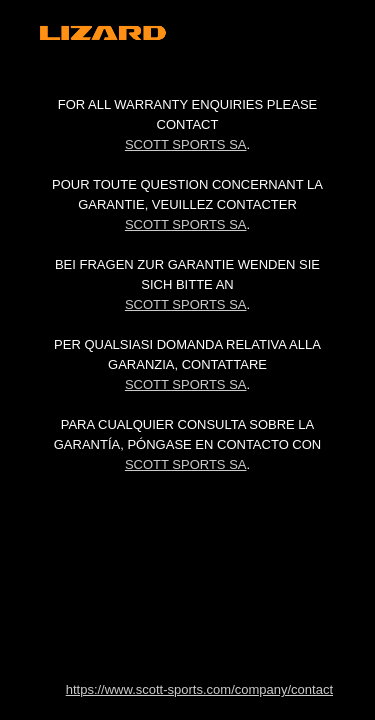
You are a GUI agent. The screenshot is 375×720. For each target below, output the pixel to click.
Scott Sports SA (186, 144)
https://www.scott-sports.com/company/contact (199, 689)
